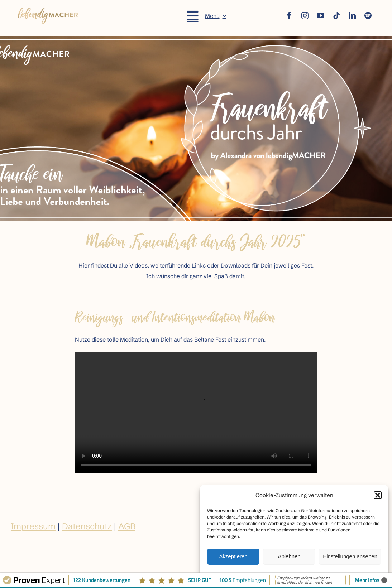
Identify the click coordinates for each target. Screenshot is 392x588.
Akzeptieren (233, 556)
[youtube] (321, 16)
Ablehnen (289, 556)
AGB (127, 526)
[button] (378, 495)
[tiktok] (336, 16)
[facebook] (289, 16)
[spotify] (368, 16)
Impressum (33, 526)
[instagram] (305, 16)
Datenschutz (87, 526)
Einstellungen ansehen (350, 556)
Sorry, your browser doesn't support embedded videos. (196, 413)
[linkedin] (352, 16)
